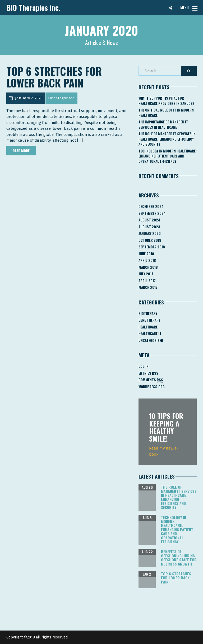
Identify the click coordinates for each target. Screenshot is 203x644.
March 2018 (148, 267)
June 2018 (146, 254)
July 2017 (146, 274)
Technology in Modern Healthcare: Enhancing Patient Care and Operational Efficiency (168, 156)
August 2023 (149, 227)
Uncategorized (151, 340)
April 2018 (147, 260)
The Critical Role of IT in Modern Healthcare (166, 113)
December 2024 (151, 206)
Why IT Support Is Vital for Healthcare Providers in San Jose (166, 101)
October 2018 (150, 240)
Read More (21, 151)
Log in (144, 366)
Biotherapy (148, 313)
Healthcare (148, 327)
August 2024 (149, 220)
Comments (151, 380)
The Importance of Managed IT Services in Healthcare (163, 124)
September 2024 (152, 213)
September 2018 (152, 247)
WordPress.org (152, 387)
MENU (184, 8)
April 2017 (147, 281)
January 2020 (150, 233)
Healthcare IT (150, 333)
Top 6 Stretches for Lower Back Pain (54, 77)
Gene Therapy (149, 320)
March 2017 (148, 287)
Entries (148, 373)
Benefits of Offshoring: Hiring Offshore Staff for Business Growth (179, 557)
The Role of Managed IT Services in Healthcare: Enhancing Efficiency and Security (167, 139)
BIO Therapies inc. (33, 8)
